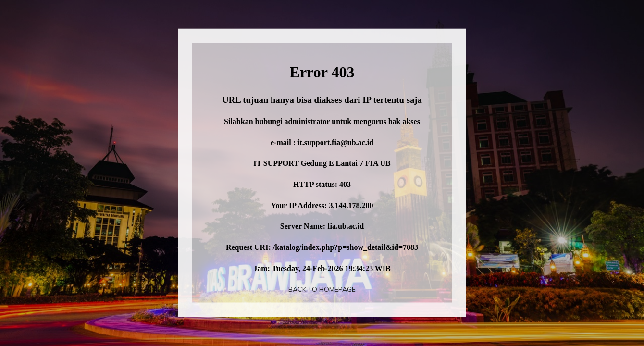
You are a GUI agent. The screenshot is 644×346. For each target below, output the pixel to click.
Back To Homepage (322, 289)
